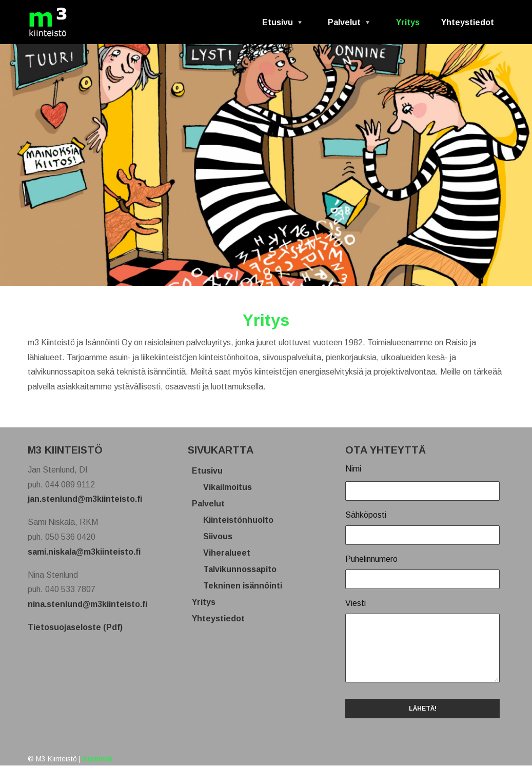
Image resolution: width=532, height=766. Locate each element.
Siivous (222, 536)
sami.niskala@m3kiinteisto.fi (84, 552)
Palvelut (346, 26)
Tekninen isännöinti (247, 586)
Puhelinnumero (371, 559)
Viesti (356, 603)
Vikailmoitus (231, 487)
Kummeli (98, 759)
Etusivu (278, 26)
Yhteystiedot (468, 22)
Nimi (353, 469)
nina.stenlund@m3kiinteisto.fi (87, 604)
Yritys (408, 22)
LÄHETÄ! (423, 709)
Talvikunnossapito (244, 569)
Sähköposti (366, 515)
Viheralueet (231, 553)
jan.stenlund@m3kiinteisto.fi (85, 499)
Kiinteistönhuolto (242, 520)
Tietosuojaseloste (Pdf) (75, 627)
